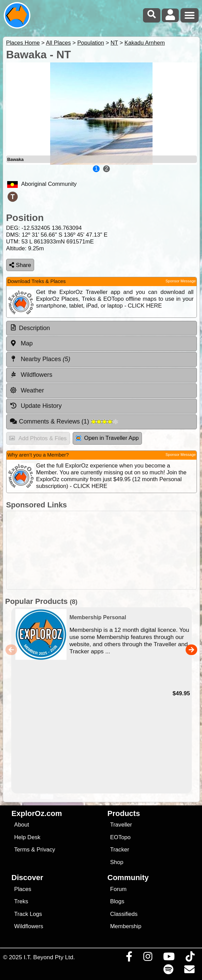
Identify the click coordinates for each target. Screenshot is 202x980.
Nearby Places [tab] (40, 359)
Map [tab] (21, 343)
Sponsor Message (181, 281)
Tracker (120, 850)
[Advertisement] (105, 550)
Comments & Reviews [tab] (64, 421)
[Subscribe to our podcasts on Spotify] (168, 971)
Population (91, 43)
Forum (118, 889)
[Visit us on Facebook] (129, 958)
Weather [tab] (27, 390)
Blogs (117, 901)
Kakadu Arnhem (145, 43)
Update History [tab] (36, 406)
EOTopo (120, 837)
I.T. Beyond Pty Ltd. (49, 957)
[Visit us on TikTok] (190, 958)
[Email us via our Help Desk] (189, 971)
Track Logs (28, 914)
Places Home (23, 43)
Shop (117, 862)
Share (20, 265)
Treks (21, 901)
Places (23, 889)
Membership (126, 926)
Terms (22, 850)
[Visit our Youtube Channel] (169, 958)
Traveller (121, 825)
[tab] (102, 328)
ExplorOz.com (37, 813)
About (22, 825)
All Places (59, 43)
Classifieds (124, 914)
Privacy (46, 850)
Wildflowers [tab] (31, 375)
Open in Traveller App (107, 438)
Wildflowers (29, 926)
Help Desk (27, 837)
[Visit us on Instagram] (148, 958)
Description (35, 328)
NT (114, 43)
